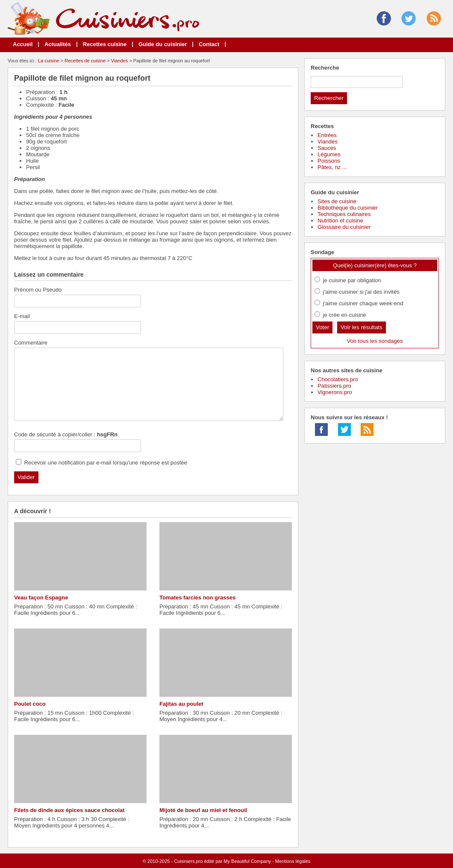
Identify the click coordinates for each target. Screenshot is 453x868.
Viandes (120, 61)
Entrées (327, 135)
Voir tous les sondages (375, 341)
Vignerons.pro (335, 392)
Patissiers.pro (334, 386)
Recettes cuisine (105, 44)
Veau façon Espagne (41, 598)
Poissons (329, 161)
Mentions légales (293, 861)
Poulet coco (30, 704)
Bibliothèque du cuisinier (348, 208)
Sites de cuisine (337, 201)
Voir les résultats (362, 327)
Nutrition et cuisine (340, 221)
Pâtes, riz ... (332, 167)
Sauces (327, 148)
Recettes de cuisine (85, 61)
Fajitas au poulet (181, 704)
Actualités (58, 44)
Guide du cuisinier (163, 44)
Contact (209, 44)
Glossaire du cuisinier (344, 227)
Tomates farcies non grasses (197, 598)
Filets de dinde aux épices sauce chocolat (69, 810)
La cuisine (49, 61)
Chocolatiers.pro (338, 379)
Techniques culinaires (344, 214)
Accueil (23, 44)
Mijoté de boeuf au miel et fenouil (203, 810)
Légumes (329, 154)
